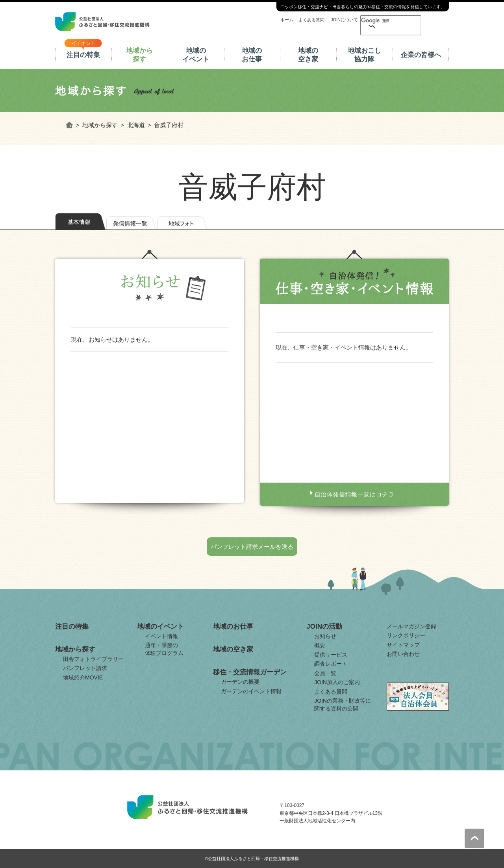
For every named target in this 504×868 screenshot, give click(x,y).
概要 (320, 645)
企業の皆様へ (421, 55)
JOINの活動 (324, 626)
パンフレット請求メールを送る (252, 547)
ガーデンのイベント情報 (251, 691)
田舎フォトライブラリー (93, 659)
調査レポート (331, 664)
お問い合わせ (403, 654)
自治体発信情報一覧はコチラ (355, 494)
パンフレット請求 (85, 668)
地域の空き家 (308, 55)
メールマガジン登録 (411, 626)
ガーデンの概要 (240, 682)
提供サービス (331, 655)
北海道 (136, 125)
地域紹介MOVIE (83, 677)
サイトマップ (403, 645)
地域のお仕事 (252, 55)
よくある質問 (311, 20)
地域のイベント (196, 55)
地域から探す (139, 55)
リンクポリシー (406, 635)
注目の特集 (83, 55)
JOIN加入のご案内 (337, 682)
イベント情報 (161, 636)
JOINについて (344, 20)
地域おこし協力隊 (364, 55)
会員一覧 (325, 673)
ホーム (287, 20)
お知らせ (325, 636)
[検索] (377, 20)
